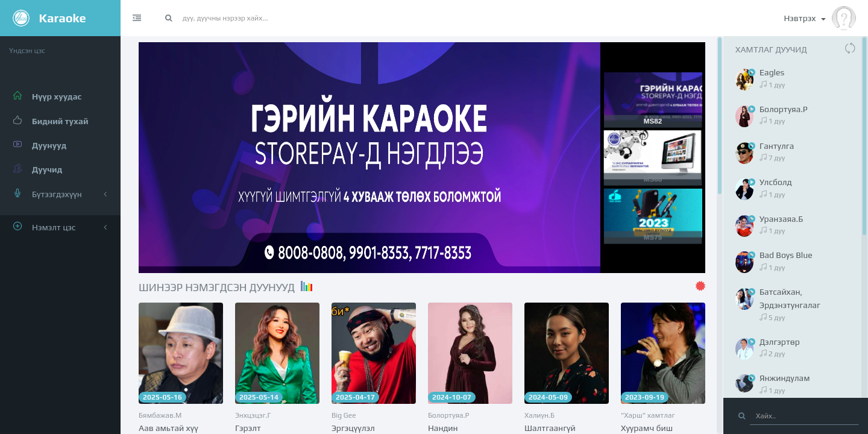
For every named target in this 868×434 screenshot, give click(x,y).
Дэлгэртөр (780, 342)
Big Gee (344, 415)
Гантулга (777, 146)
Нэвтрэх (820, 18)
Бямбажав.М (160, 415)
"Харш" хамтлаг (648, 415)
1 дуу (772, 85)
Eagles (772, 72)
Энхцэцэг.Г (253, 415)
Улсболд (776, 182)
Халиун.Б (539, 415)
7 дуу (772, 158)
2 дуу (772, 354)
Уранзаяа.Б (781, 219)
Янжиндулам (785, 378)
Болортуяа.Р (448, 415)
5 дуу (772, 318)
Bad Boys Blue (786, 255)
